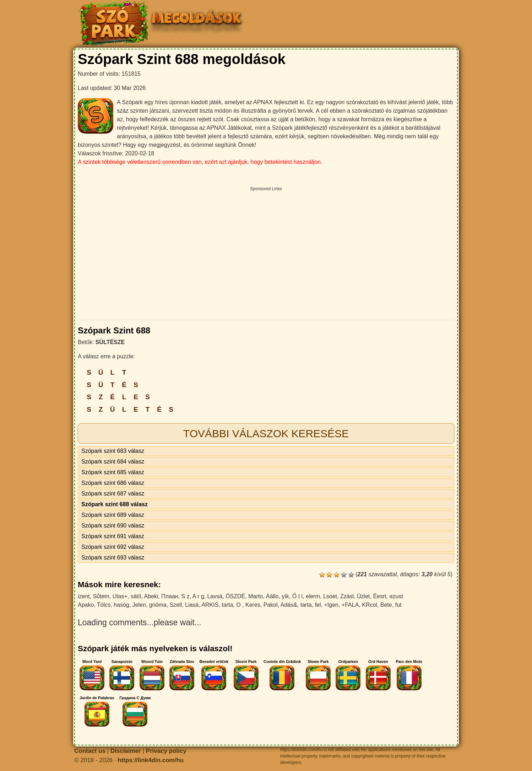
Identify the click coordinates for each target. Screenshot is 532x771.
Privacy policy (166, 751)
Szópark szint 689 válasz (113, 515)
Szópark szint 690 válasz (113, 526)
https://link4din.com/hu (151, 760)
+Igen (331, 605)
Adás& (289, 605)
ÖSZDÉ (235, 596)
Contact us (90, 751)
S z (186, 596)
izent (84, 596)
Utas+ (120, 596)
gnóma (158, 605)
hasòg (121, 605)
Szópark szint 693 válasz (113, 558)
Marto (256, 596)
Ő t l (297, 596)
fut (398, 605)
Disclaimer (126, 751)
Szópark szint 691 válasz (113, 536)
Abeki (151, 596)
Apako (86, 605)
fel (318, 605)
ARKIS (210, 605)
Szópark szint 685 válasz (113, 472)
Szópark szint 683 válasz (113, 451)
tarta (227, 605)
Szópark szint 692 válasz (113, 547)
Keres (253, 605)
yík (285, 596)
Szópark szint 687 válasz (113, 494)
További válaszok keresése (266, 433)
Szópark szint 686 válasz (113, 483)
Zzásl (347, 596)
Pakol (271, 605)
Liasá (192, 605)
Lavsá (215, 596)
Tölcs (104, 605)
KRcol (370, 605)
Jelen (139, 605)
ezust (396, 596)
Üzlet (363, 596)
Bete (386, 605)
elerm (313, 596)
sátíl (136, 596)
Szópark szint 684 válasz (113, 462)
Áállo (272, 596)
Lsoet (330, 596)
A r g (198, 596)
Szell (176, 605)
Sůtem (101, 596)
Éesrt (379, 596)
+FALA (350, 605)
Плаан (170, 596)
